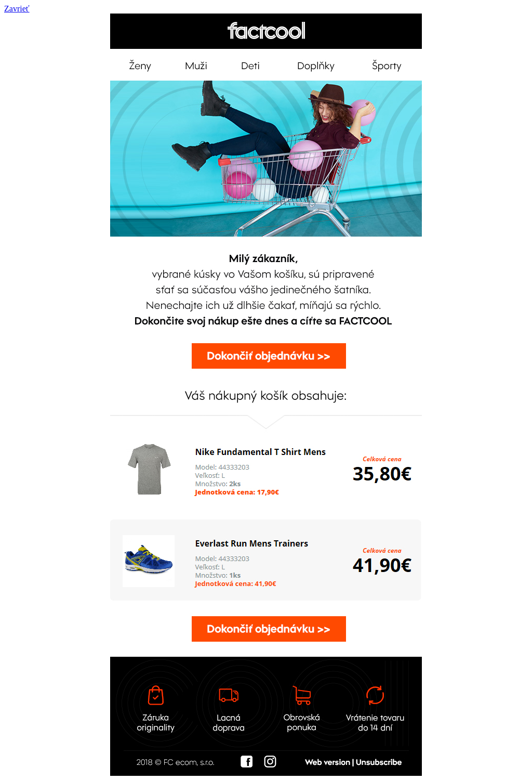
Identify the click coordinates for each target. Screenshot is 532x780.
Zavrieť (17, 9)
